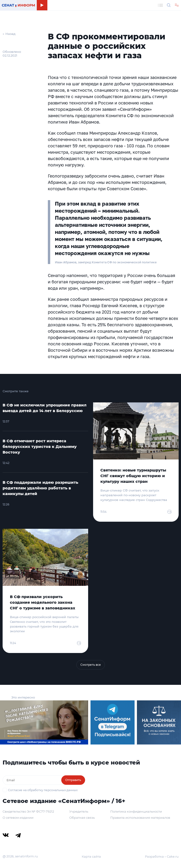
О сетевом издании (18, 818)
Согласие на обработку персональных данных (43, 790)
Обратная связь (82, 818)
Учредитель (79, 811)
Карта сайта (91, 856)
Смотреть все (91, 665)
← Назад (9, 34)
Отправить (73, 780)
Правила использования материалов (140, 818)
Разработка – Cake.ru (162, 856)
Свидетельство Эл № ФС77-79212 (28, 811)
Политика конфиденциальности (136, 811)
